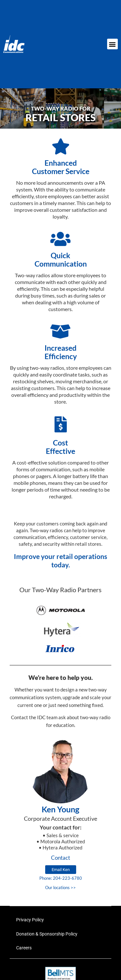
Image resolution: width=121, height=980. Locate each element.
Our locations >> (60, 887)
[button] (112, 44)
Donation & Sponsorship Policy (47, 934)
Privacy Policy (30, 920)
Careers (24, 948)
